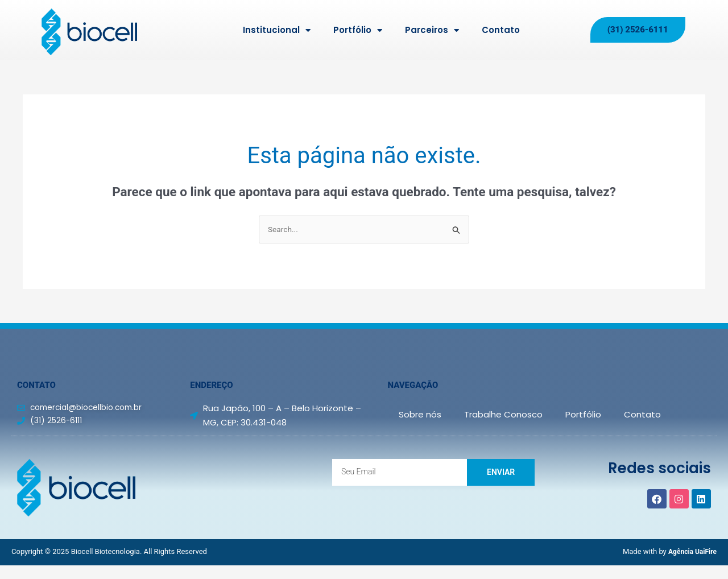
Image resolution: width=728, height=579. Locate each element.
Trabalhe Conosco (503, 415)
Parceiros (432, 30)
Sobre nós (420, 415)
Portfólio (358, 30)
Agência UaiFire (690, 553)
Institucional (277, 30)
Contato (501, 30)
